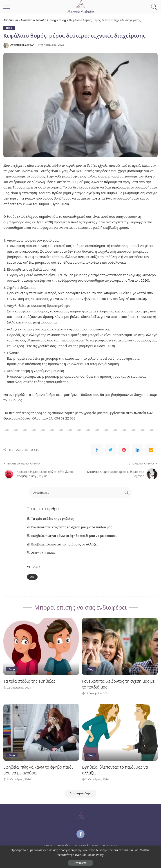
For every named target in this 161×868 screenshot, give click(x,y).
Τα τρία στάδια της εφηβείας (53, 519)
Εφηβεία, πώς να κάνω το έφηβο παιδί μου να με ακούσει (74, 536)
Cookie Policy (95, 855)
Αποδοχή (80, 863)
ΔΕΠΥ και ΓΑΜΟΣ (44, 553)
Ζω (32, 577)
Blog (9, 28)
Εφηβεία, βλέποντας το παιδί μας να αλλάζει (64, 544)
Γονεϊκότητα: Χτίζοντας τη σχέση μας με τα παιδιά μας (72, 527)
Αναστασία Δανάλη (22, 45)
